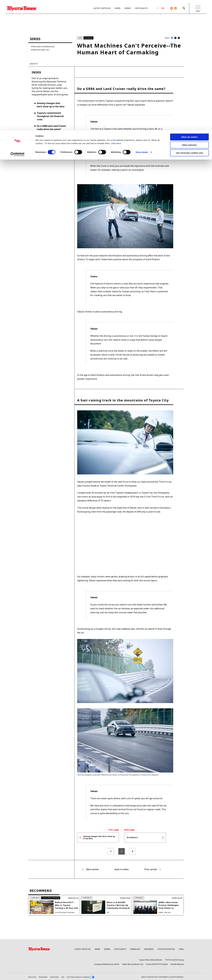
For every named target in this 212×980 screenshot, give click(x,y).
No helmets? (44, 146)
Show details (142, 22)
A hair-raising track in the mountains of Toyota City (51, 137)
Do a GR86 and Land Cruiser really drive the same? (51, 128)
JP (158, 8)
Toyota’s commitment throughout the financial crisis (50, 116)
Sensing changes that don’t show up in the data (51, 105)
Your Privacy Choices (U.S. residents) (81, 977)
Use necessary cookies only (189, 23)
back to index (122, 869)
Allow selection (189, 15)
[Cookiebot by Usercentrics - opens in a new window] (18, 24)
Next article (92, 869)
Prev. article (151, 869)
